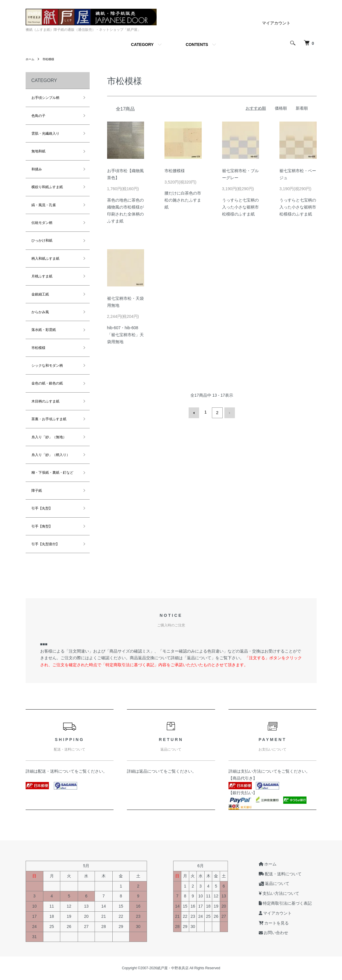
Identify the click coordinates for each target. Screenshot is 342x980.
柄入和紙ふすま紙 (45, 259)
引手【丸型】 (42, 508)
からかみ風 (40, 312)
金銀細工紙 (40, 294)
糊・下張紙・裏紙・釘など (52, 473)
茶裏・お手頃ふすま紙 (49, 419)
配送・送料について (56, 771)
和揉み (37, 169)
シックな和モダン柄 (47, 366)
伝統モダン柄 (42, 223)
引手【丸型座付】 (45, 544)
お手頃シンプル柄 (45, 98)
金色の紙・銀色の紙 (47, 383)
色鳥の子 (38, 116)
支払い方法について (259, 771)
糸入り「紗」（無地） (49, 437)
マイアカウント (276, 23)
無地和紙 (38, 151)
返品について (151, 771)
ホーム (31, 59)
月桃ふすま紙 (42, 276)
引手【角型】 (42, 526)
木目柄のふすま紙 (45, 401)
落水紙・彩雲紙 (44, 330)
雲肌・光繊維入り (45, 133)
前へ (195, 412)
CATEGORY (142, 44)
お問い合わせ (278, 933)
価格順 (281, 108)
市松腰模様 (175, 171)
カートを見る (279, 923)
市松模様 (51, 59)
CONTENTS (197, 44)
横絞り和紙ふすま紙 (47, 187)
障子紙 (37, 491)
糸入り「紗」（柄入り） (51, 455)
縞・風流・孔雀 (44, 205)
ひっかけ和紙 (42, 240)
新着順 (302, 108)
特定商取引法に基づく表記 (290, 903)
